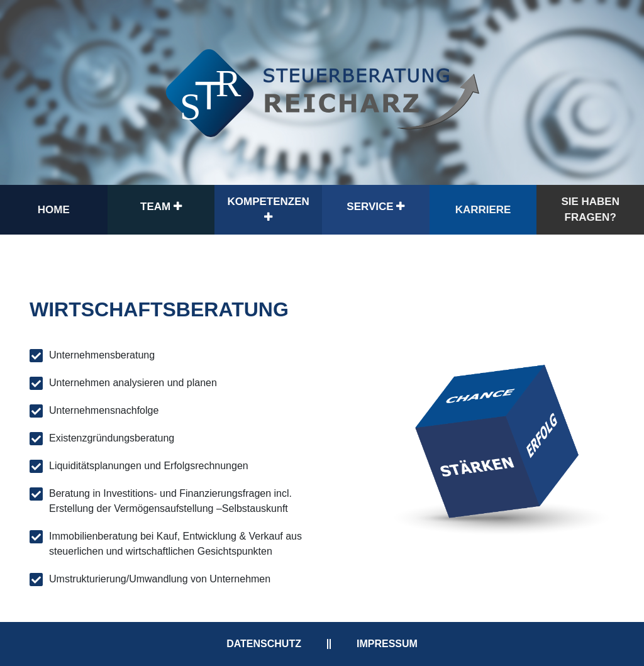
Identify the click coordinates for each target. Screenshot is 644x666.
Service (375, 207)
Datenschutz (264, 644)
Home (54, 210)
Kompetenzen (269, 209)
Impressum (387, 644)
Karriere (483, 210)
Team (161, 207)
